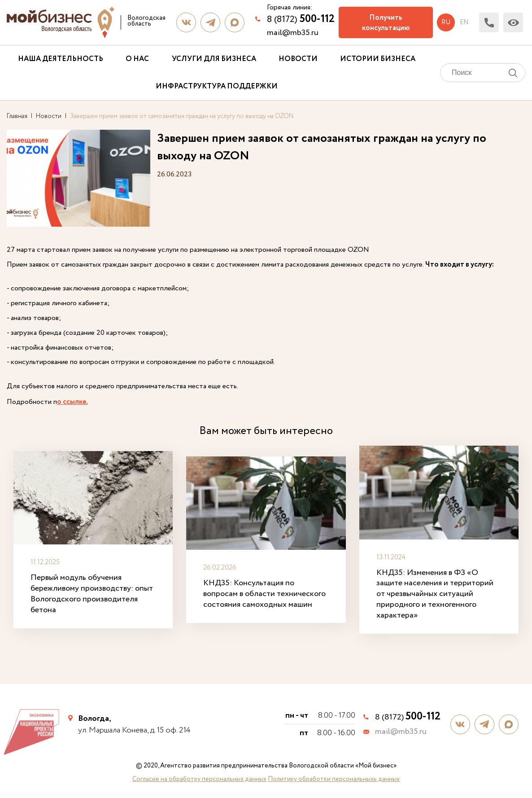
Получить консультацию (386, 23)
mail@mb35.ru (293, 33)
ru (446, 22)
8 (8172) (301, 19)
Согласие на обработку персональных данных (199, 779)
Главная (17, 116)
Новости (298, 59)
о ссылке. (72, 402)
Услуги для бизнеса (214, 59)
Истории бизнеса (378, 59)
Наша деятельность (61, 59)
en (464, 22)
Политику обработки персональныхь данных (334, 779)
